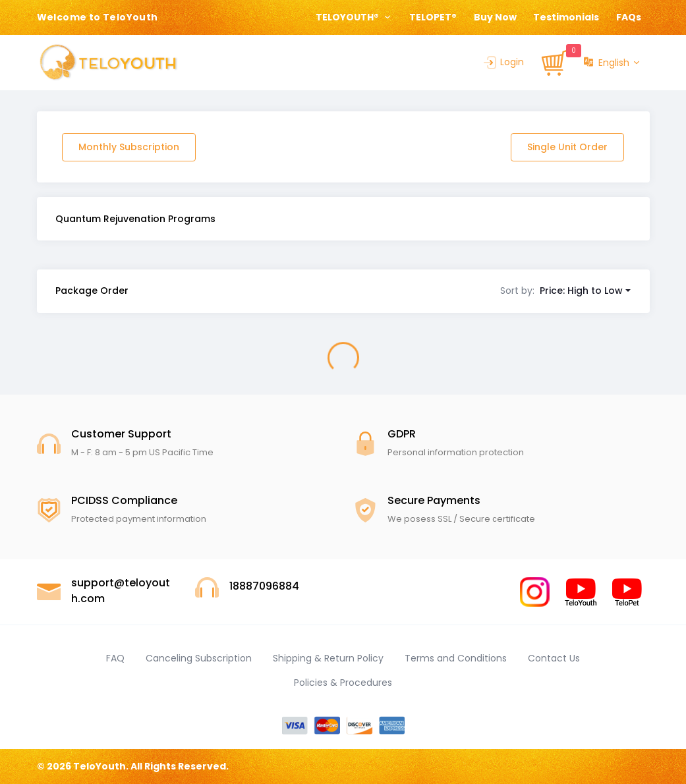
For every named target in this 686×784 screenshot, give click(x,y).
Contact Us (554, 658)
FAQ (115, 658)
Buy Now (495, 17)
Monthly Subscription (129, 147)
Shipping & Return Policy (328, 658)
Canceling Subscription (199, 658)
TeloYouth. (101, 766)
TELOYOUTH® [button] (348, 17)
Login (503, 62)
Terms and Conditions (456, 658)
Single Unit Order (567, 147)
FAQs (629, 17)
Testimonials (566, 17)
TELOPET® (433, 17)
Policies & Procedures (343, 683)
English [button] (607, 63)
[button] (565, 291)
